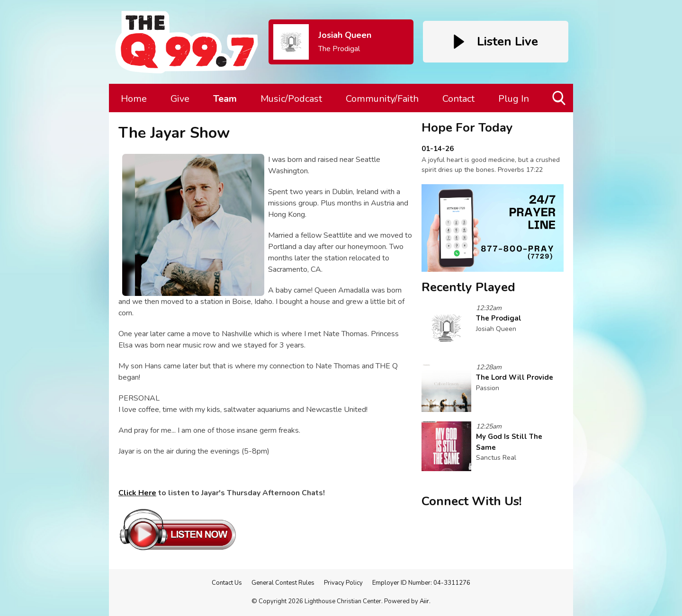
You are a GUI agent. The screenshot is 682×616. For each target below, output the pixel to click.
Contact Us (227, 583)
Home (134, 99)
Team (225, 99)
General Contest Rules (283, 583)
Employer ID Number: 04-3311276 (421, 583)
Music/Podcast (291, 99)
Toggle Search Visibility (560, 102)
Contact (458, 99)
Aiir (424, 601)
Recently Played (468, 287)
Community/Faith (382, 99)
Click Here (137, 493)
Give (180, 99)
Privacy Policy (343, 583)
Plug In (514, 99)
